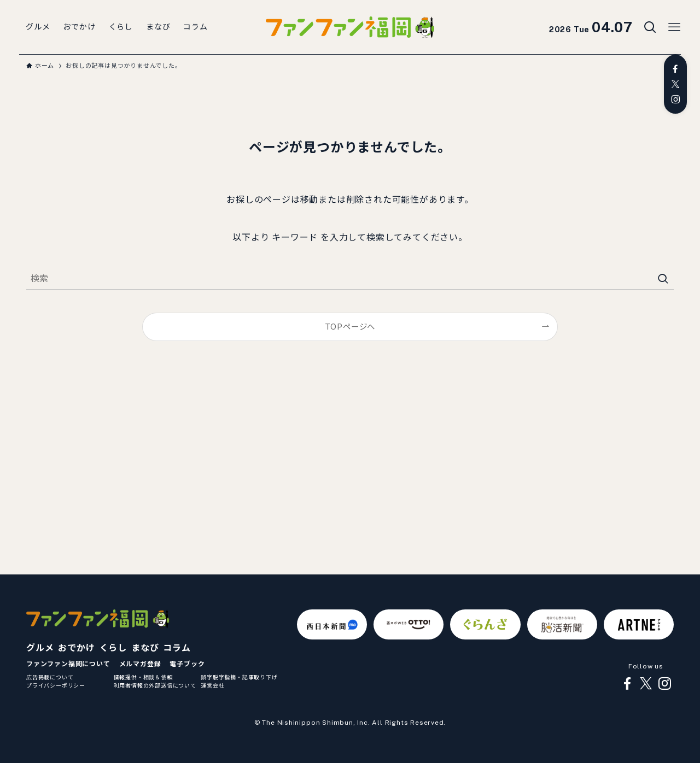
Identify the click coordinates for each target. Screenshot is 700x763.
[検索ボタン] (650, 27)
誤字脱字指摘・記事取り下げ (239, 677)
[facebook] (675, 69)
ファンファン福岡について (68, 664)
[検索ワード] (350, 279)
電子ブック (187, 664)
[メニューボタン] (674, 27)
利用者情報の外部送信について (155, 685)
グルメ (40, 648)
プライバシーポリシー (56, 685)
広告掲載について (50, 677)
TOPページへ (350, 327)
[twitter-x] (675, 84)
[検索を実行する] (663, 279)
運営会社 (212, 685)
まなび (145, 648)
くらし (113, 648)
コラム (177, 648)
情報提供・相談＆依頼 (143, 677)
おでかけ (76, 648)
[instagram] (675, 99)
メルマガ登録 (140, 664)
